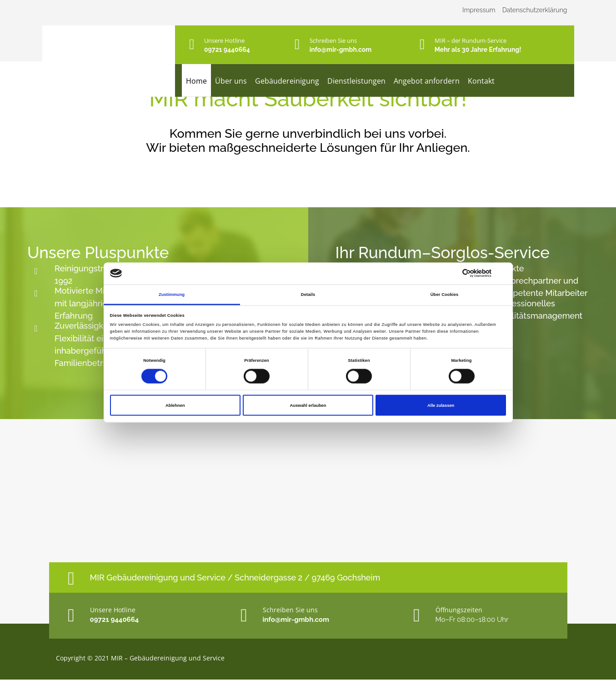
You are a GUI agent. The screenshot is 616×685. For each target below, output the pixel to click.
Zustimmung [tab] (172, 294)
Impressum (479, 10)
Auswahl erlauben (308, 405)
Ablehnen (175, 405)
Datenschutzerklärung (535, 10)
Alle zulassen (441, 405)
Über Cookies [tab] (445, 294)
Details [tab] (308, 294)
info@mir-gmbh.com (341, 50)
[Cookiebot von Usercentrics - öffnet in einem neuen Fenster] (466, 273)
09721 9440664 (227, 50)
